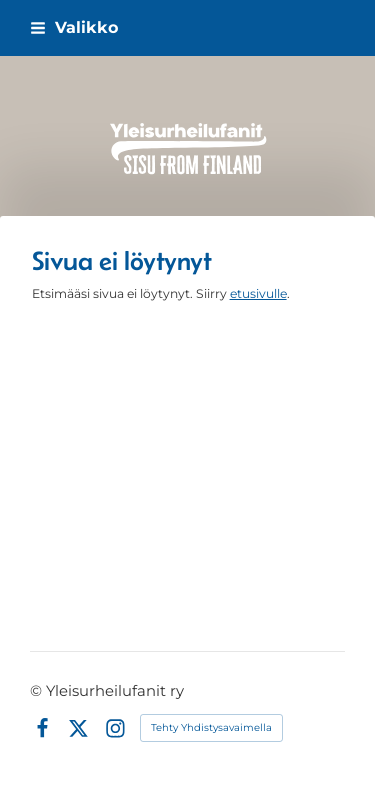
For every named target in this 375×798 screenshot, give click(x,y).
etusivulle (258, 293)
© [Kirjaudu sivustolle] (38, 691)
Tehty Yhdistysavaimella (211, 727)
